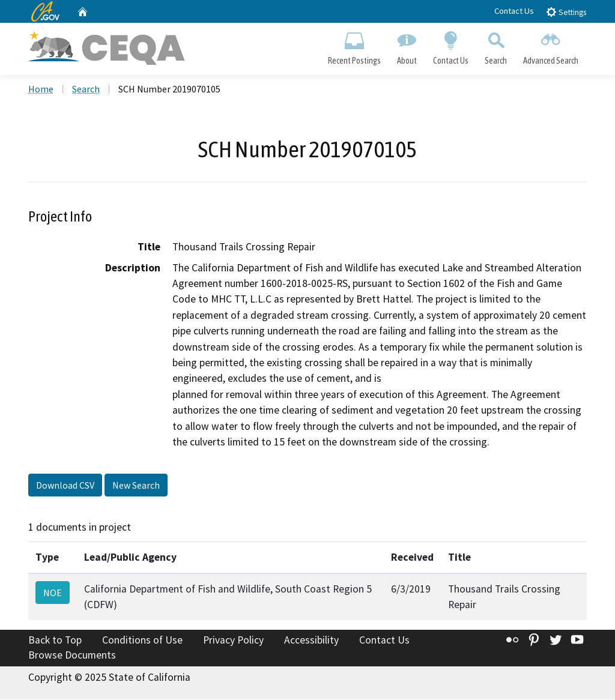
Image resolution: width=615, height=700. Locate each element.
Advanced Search (551, 46)
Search (496, 46)
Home (41, 89)
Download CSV (65, 486)
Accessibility (311, 641)
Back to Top (55, 641)
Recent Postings (354, 46)
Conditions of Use (142, 641)
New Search (136, 486)
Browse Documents (72, 656)
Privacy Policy (233, 641)
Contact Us (514, 11)
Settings (566, 12)
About (407, 46)
